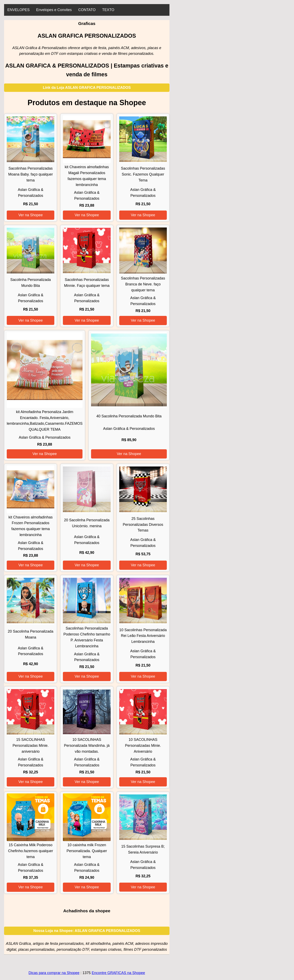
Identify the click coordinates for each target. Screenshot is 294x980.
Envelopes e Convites (54, 10)
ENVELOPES (18, 10)
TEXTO (108, 10)
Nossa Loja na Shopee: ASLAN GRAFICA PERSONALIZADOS (87, 931)
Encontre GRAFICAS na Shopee (118, 973)
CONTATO (87, 10)
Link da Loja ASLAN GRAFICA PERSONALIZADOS (87, 88)
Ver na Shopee (31, 215)
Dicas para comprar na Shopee (54, 973)
